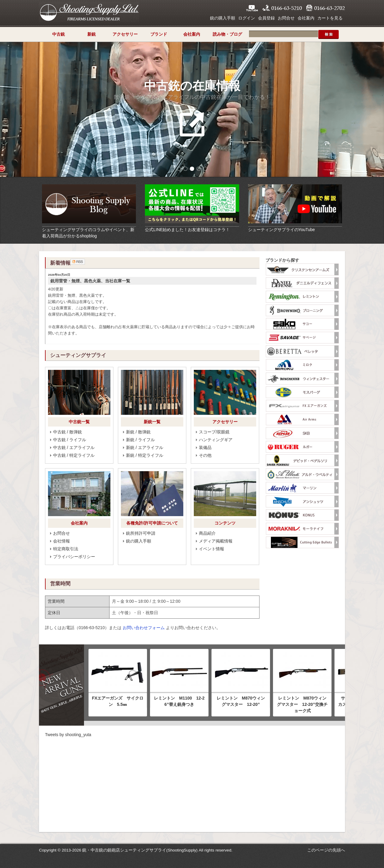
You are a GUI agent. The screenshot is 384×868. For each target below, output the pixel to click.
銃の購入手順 (223, 18)
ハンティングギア (216, 440)
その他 (205, 455)
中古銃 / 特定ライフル (74, 455)
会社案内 (306, 18)
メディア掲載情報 (216, 541)
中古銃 (58, 34)
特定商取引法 (66, 549)
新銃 (91, 34)
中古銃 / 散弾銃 (67, 432)
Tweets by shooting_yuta (68, 735)
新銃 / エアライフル (145, 447)
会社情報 (61, 541)
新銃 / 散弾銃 (138, 432)
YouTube (252, 8)
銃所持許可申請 (141, 533)
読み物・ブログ (227, 34)
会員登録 (266, 18)
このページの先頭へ (326, 850)
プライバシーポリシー (74, 557)
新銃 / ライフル (140, 440)
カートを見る (330, 18)
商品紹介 (207, 533)
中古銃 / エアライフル (74, 447)
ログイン (247, 18)
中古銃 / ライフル (70, 440)
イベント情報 (211, 549)
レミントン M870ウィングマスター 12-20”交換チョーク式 (302, 704)
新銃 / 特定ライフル (145, 455)
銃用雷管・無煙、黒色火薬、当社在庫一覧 (90, 281)
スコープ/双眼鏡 (214, 432)
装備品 (205, 447)
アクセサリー (125, 34)
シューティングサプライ (89, 12)
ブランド (159, 34)
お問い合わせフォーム (144, 628)
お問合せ (286, 18)
